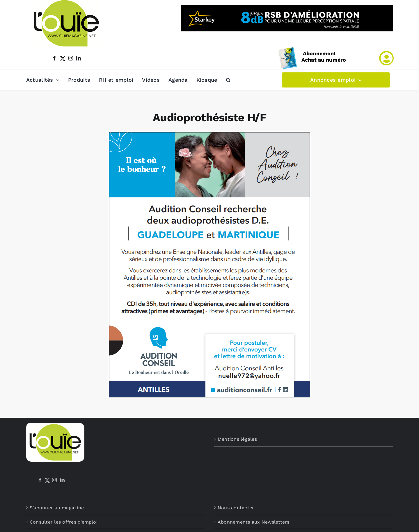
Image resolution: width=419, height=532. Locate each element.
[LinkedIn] (62, 480)
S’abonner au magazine (57, 508)
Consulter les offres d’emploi (64, 522)
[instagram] (71, 58)
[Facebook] (40, 480)
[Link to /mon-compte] (386, 58)
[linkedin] (79, 58)
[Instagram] (54, 480)
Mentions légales (237, 439)
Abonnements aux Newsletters (253, 522)
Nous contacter (236, 508)
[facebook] (54, 58)
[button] (228, 80)
